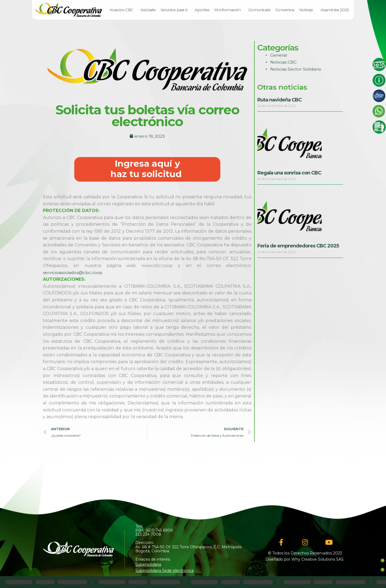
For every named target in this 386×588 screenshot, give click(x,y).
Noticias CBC (283, 62)
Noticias (307, 10)
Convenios (285, 10)
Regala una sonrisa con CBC (289, 173)
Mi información (229, 10)
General (279, 55)
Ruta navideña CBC (279, 100)
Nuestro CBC (123, 10)
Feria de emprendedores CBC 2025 (298, 246)
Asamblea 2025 (335, 10)
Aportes (202, 10)
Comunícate (259, 10)
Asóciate (148, 10)
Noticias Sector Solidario (296, 69)
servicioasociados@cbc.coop (73, 273)
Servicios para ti (175, 10)
